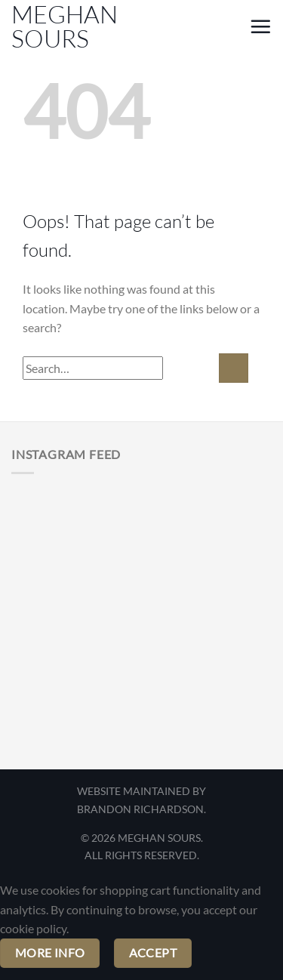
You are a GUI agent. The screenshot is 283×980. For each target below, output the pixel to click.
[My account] (205, 29)
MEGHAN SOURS (159, 838)
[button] (231, 29)
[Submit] (234, 368)
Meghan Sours (65, 26)
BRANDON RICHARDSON (140, 809)
